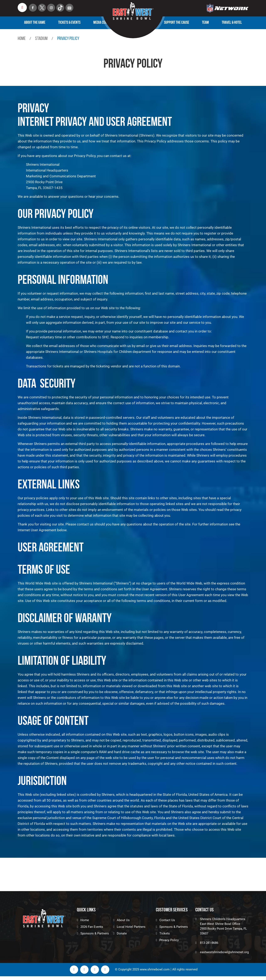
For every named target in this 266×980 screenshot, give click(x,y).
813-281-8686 (209, 943)
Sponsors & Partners (95, 933)
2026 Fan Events (92, 927)
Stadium (41, 39)
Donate (122, 933)
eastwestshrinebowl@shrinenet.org (224, 952)
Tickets (165, 933)
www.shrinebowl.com (155, 969)
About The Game (35, 23)
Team (205, 23)
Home (22, 39)
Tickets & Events (69, 23)
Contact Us (167, 920)
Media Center (102, 23)
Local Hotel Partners (131, 927)
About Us (123, 920)
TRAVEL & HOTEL (232, 23)
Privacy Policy (169, 940)
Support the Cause (177, 23)
